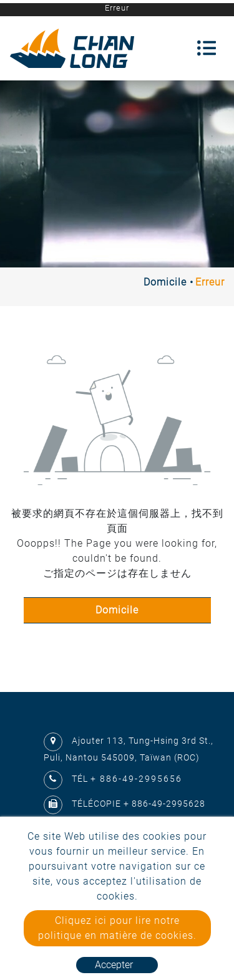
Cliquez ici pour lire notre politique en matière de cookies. (117, 928)
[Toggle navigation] (207, 48)
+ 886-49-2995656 (136, 779)
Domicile (165, 282)
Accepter (114, 965)
